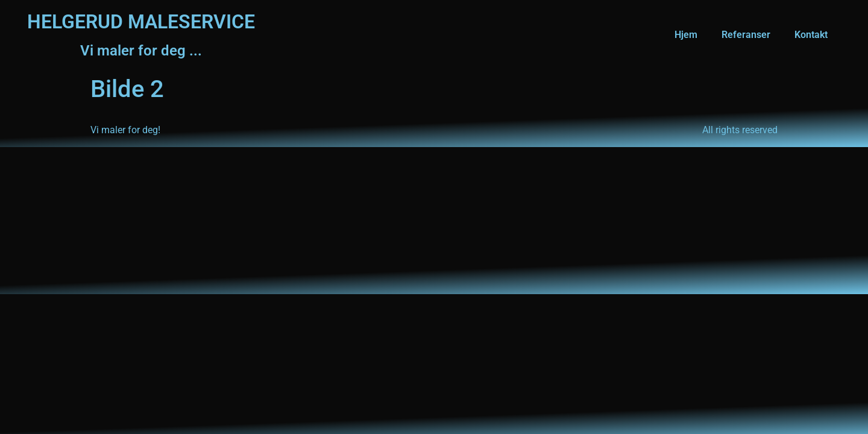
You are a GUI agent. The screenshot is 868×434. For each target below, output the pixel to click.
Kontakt (811, 35)
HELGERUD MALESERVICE (141, 22)
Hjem (686, 35)
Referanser (746, 35)
